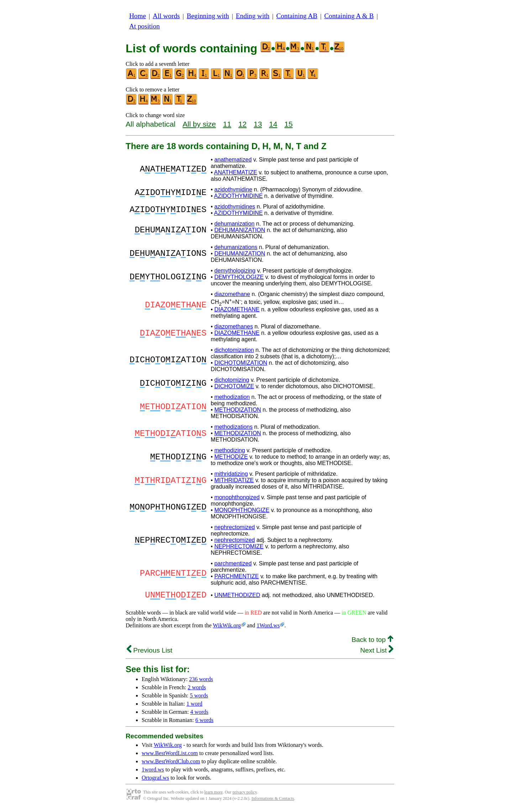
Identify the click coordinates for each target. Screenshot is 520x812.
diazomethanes (234, 326)
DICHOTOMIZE (234, 386)
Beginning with (208, 16)
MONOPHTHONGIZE (242, 510)
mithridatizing (231, 474)
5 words (199, 698)
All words (166, 16)
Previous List (149, 652)
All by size (199, 124)
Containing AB (297, 16)
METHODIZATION (238, 410)
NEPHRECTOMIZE (239, 546)
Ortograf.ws (155, 780)
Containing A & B (349, 16)
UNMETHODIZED (237, 596)
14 (273, 124)
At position (145, 26)
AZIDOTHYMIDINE (238, 196)
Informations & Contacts (273, 801)
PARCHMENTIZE (237, 576)
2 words (197, 689)
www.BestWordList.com (170, 755)
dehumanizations (236, 247)
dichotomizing (232, 380)
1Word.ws (268, 628)
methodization (232, 397)
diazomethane (232, 294)
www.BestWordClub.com (171, 763)
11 (227, 124)
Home (138, 16)
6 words (204, 722)
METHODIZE (231, 457)
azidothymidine (233, 189)
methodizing (230, 450)
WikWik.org (227, 628)
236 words (201, 681)
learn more (214, 794)
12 (243, 124)
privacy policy (245, 794)
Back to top (372, 642)
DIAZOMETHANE (237, 309)
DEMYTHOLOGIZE (239, 277)
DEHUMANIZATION (240, 230)
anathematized (233, 160)
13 (258, 124)
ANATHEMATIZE (235, 172)
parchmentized (233, 563)
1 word (195, 706)
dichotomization (234, 350)
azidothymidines (235, 207)
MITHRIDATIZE (234, 480)
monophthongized (237, 497)
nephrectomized (235, 527)
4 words (199, 714)
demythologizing (235, 271)
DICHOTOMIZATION (241, 363)
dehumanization (234, 224)
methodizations (233, 427)
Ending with (253, 16)
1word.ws (153, 772)
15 (288, 124)
